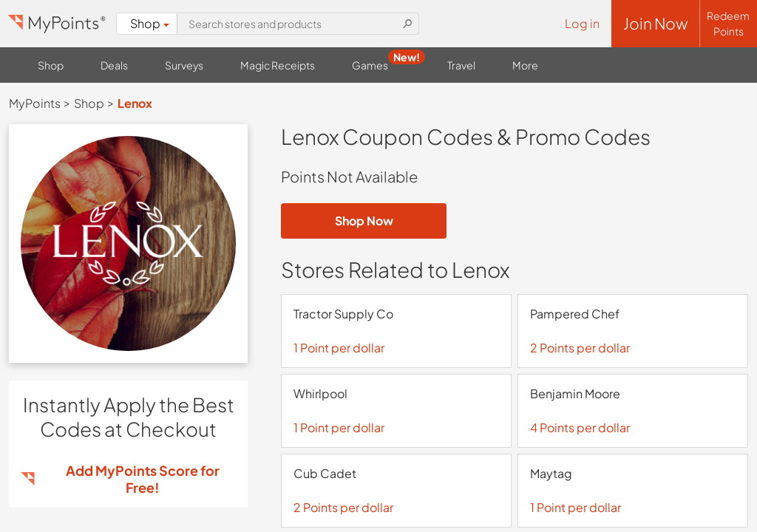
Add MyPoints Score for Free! (143, 479)
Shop (150, 23)
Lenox (135, 103)
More (525, 65)
